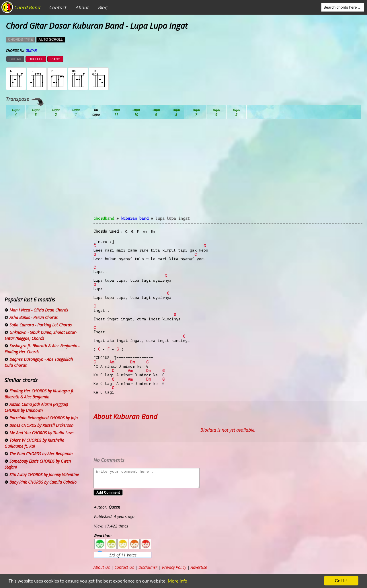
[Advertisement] (228, 171)
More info (174, 581)
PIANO (55, 59)
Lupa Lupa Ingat (173, 218)
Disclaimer (148, 567)
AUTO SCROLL (50, 40)
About (82, 7)
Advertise (199, 567)
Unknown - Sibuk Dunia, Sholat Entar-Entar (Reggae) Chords (41, 335)
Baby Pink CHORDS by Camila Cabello (43, 482)
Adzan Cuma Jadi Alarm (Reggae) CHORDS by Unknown (36, 407)
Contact (58, 7)
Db (116, 112)
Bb (56, 112)
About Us (102, 567)
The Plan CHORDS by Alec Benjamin (41, 454)
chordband (104, 218)
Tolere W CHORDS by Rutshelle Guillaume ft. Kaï (34, 443)
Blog (103, 7)
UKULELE (36, 59)
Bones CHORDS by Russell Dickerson (41, 425)
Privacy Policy (174, 567)
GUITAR (15, 59)
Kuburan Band (135, 218)
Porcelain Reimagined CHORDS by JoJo (44, 418)
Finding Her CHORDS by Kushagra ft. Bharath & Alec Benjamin (40, 394)
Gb (216, 112)
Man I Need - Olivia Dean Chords (39, 310)
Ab (16, 112)
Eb (156, 112)
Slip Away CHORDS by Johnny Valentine (44, 475)
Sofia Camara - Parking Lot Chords (41, 325)
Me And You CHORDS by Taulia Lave (41, 433)
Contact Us (124, 567)
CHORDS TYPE (20, 40)
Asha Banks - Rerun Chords (34, 317)
